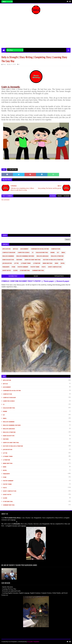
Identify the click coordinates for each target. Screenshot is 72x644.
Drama (52, 253)
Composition (56, 249)
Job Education (7, 263)
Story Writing (12, 170)
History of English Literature (53, 260)
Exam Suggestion (8, 260)
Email (63, 253)
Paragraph (6, 267)
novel (63, 263)
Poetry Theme (35, 267)
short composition (55, 267)
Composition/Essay (9, 253)
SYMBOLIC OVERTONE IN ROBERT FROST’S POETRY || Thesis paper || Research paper (35, 281)
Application (6, 249)
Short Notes (7, 270)
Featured (19, 260)
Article (15, 249)
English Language (43, 256)
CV (33, 253)
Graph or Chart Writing (33, 260)
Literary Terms (26, 263)
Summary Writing (38, 270)
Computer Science (24, 253)
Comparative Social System (40, 249)
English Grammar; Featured (25, 256)
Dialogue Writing (42, 253)
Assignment (24, 249)
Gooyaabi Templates (33, 642)
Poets (44, 267)
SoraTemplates (13, 642)
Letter (16, 263)
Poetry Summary (23, 267)
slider (15, 270)
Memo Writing (48, 263)
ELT (58, 253)
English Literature (57, 256)
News (57, 263)
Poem (13, 267)
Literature (37, 263)
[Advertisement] (36, 32)
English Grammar (8, 256)
